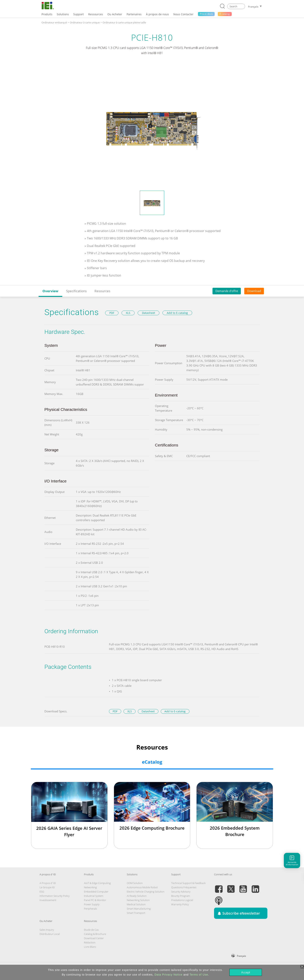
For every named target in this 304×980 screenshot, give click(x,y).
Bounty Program (180, 896)
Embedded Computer (96, 892)
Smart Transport (136, 913)
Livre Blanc (90, 947)
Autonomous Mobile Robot (142, 887)
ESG (42, 892)
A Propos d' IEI (48, 883)
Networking (90, 887)
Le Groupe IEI (47, 887)
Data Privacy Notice (168, 975)
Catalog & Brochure (95, 934)
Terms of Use (199, 975)
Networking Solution (138, 900)
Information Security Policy (55, 896)
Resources (102, 291)
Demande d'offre (227, 291)
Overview (50, 291)
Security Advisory (181, 892)
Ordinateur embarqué (54, 22)
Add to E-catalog (177, 313)
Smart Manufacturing (139, 909)
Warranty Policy (180, 904)
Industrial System (94, 896)
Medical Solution (136, 904)
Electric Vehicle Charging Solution (146, 892)
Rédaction (90, 942)
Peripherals (90, 909)
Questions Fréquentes (184, 887)
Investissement (48, 900)
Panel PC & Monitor (95, 900)
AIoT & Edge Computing (97, 883)
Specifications (76, 291)
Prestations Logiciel (182, 900)
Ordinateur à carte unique (85, 22)
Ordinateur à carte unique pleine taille (124, 22)
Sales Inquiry (47, 930)
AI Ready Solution (137, 896)
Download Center (94, 938)
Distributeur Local (50, 934)
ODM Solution (135, 883)
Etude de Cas (91, 930)
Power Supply (92, 904)
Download (254, 291)
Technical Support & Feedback (188, 883)
